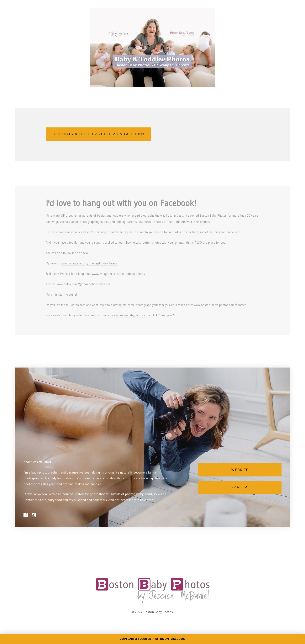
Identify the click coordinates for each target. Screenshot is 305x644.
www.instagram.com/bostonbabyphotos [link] (118, 274)
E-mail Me (240, 487)
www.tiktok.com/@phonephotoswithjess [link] (83, 284)
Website (240, 470)
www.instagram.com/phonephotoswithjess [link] (89, 263)
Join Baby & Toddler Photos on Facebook (152, 639)
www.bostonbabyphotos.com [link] (131, 315)
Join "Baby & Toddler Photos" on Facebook (98, 134)
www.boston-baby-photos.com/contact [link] (220, 305)
